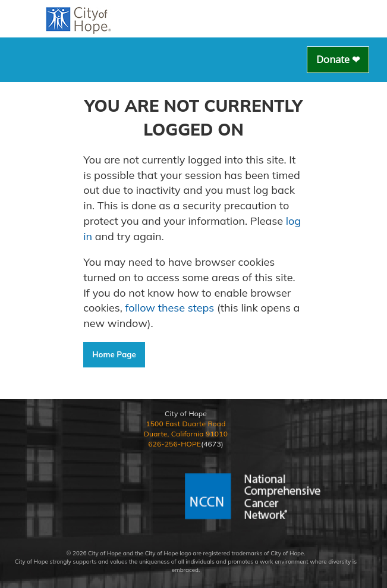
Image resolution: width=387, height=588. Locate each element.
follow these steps (170, 308)
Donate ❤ (338, 59)
